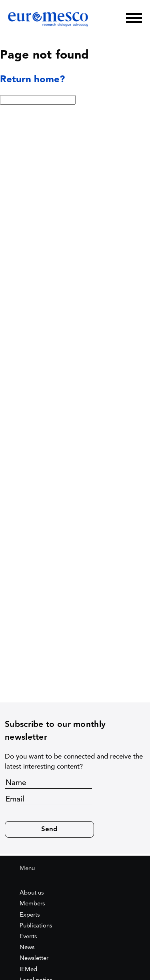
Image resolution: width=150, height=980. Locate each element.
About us (32, 893)
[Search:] (38, 100)
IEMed (28, 970)
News (27, 948)
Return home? (32, 80)
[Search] (108, 18)
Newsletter (34, 959)
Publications (36, 926)
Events (28, 937)
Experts (30, 915)
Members (32, 904)
